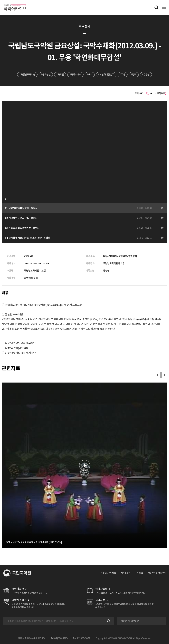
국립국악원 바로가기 (157, 573)
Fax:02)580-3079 (82, 638)
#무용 (123, 75)
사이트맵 (139, 573)
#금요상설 (46, 75)
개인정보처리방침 (108, 573)
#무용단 (146, 75)
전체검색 (156, 8)
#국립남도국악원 (27, 75)
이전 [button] (158, 375)
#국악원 (60, 75)
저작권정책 (126, 573)
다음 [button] (164, 375)
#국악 (90, 75)
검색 (108, 621)
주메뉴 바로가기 (0, 0)
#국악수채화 (75, 75)
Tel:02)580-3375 (59, 638)
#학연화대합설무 (106, 75)
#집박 (134, 75)
